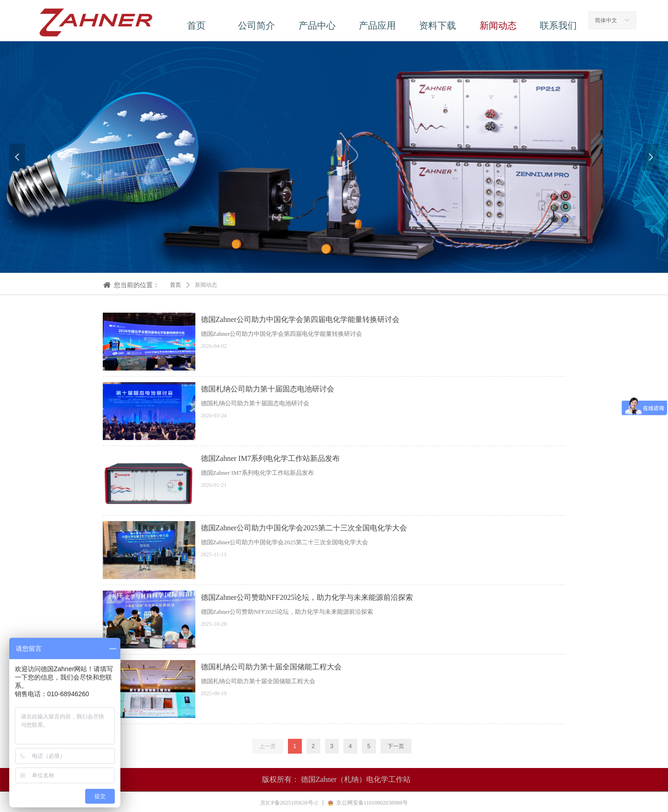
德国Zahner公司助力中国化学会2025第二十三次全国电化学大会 (304, 528)
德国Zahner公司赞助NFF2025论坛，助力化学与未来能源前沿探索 (307, 597)
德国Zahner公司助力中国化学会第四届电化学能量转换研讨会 (300, 319)
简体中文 (606, 20)
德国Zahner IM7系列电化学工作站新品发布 (271, 458)
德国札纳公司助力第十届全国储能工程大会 (271, 667)
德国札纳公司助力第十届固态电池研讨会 (268, 389)
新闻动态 (206, 285)
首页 (175, 285)
